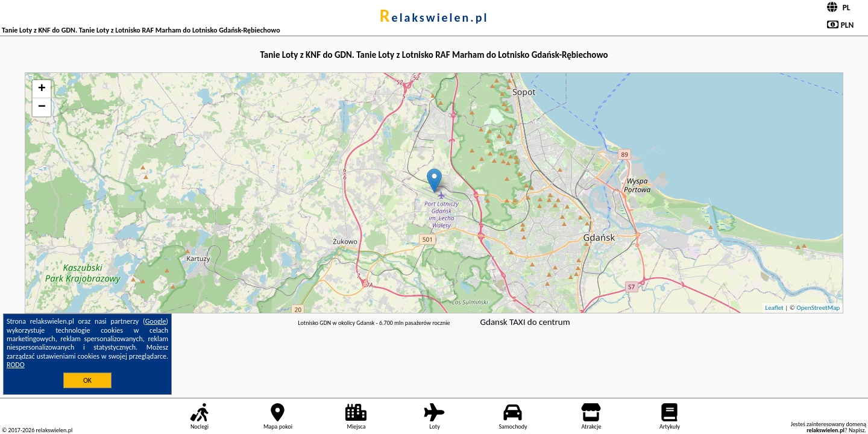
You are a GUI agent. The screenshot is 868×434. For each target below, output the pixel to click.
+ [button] (42, 89)
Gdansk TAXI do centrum (525, 322)
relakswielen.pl (434, 17)
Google (156, 321)
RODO (16, 365)
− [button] (42, 107)
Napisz (857, 430)
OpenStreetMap (818, 308)
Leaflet (775, 308)
